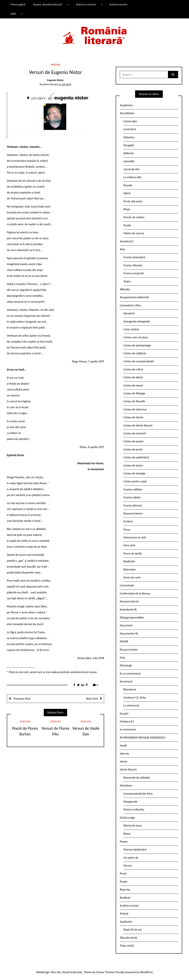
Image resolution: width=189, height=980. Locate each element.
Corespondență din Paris (138, 794)
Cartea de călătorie (135, 353)
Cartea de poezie (134, 441)
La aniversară (131, 705)
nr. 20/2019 (65, 84)
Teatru (127, 281)
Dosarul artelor (129, 650)
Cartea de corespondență (139, 361)
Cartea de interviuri (135, 409)
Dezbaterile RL (128, 610)
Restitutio (129, 561)
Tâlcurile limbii (128, 938)
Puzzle (127, 225)
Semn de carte (132, 577)
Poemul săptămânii (135, 849)
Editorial (128, 153)
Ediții (13, 14)
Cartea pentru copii (135, 481)
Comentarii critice (130, 305)
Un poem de (131, 858)
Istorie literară (128, 769)
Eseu (123, 657)
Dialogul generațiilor (132, 617)
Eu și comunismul (130, 674)
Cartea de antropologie (137, 345)
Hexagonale (130, 802)
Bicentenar (130, 689)
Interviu (124, 754)
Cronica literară (133, 505)
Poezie (124, 842)
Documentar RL (129, 634)
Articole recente (118, 4)
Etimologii (126, 665)
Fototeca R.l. (127, 721)
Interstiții (129, 161)
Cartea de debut (133, 377)
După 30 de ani (133, 930)
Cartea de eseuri (133, 385)
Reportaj (125, 890)
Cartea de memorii (135, 433)
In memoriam (128, 729)
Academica (126, 105)
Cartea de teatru (133, 465)
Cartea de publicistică (136, 457)
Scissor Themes (105, 972)
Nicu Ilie (56, 972)
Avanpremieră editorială (134, 297)
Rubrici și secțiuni (86, 4)
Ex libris (128, 521)
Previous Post (22, 699)
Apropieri (129, 313)
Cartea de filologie (134, 393)
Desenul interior (133, 513)
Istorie (124, 762)
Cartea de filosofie (134, 401)
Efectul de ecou (133, 826)
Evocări (124, 714)
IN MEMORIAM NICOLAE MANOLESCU (143, 738)
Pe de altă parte (133, 201)
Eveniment (126, 681)
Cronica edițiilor (133, 489)
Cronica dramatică (134, 257)
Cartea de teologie (134, 473)
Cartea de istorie (133, 417)
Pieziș (127, 209)
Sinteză (124, 914)
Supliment (126, 922)
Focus (127, 529)
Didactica (129, 137)
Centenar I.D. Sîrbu (135, 698)
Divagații (129, 145)
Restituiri (125, 898)
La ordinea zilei (132, 177)
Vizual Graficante (72, 972)
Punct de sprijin (133, 553)
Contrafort (130, 129)
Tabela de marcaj (134, 233)
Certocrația (130, 121)
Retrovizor (130, 569)
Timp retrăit (127, 946)
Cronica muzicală (134, 273)
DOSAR (124, 641)
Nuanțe (128, 185)
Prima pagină (18, 4)
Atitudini (125, 289)
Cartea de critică (133, 369)
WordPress (146, 972)
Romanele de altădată (137, 778)
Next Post (92, 699)
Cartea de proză (133, 449)
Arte (122, 249)
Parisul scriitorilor (134, 809)
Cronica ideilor (132, 497)
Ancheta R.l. (127, 241)
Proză (123, 873)
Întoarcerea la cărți (135, 537)
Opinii (127, 193)
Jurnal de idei (131, 169)
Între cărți (129, 545)
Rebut (127, 834)
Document (126, 625)
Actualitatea (127, 113)
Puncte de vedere (134, 217)
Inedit (123, 745)
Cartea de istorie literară (138, 425)
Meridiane (126, 785)
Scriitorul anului (129, 906)
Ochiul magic (128, 818)
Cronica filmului (133, 265)
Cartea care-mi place (136, 337)
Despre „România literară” (48, 4)
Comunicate (127, 585)
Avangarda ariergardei (137, 321)
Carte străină (131, 329)
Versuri (56, 65)
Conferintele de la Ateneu (135, 593)
